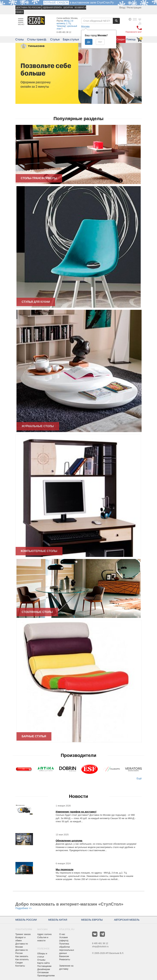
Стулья (55, 39)
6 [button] (123, 92)
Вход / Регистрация (130, 8)
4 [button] (113, 92)
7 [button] (129, 92)
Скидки (121, 39)
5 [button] (118, 92)
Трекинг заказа (23, 934)
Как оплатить (22, 960)
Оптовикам (43, 972)
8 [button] (134, 92)
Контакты (20, 966)
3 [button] (108, 92)
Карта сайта (44, 963)
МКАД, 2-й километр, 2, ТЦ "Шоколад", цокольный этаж (67, 25)
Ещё (139, 778)
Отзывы (41, 960)
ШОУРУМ (68, 8)
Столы (20, 39)
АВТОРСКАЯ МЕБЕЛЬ (127, 920)
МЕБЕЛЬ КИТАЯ (58, 920)
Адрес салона (44, 934)
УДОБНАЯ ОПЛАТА (52, 8)
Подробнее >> (24, 908)
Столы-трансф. (37, 39)
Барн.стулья (71, 39)
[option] (79, 73)
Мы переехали (64, 869)
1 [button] (97, 92)
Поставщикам (44, 966)
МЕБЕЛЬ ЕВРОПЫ (92, 920)
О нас (62, 934)
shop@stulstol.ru (100, 947)
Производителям (46, 976)
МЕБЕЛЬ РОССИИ (26, 920)
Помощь (131, 39)
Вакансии (64, 956)
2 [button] (102, 92)
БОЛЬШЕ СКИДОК (56, 3)
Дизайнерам (44, 969)
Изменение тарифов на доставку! (76, 812)
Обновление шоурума (69, 841)
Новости (78, 796)
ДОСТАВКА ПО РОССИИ (29, 8)
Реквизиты (65, 960)
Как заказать (22, 956)
